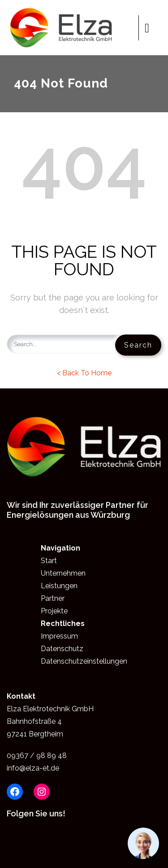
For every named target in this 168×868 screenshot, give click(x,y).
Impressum (59, 636)
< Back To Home (84, 373)
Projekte (54, 611)
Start (49, 561)
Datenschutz (62, 649)
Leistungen (59, 586)
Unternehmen (63, 573)
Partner (53, 598)
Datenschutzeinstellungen (84, 661)
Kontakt (21, 696)
